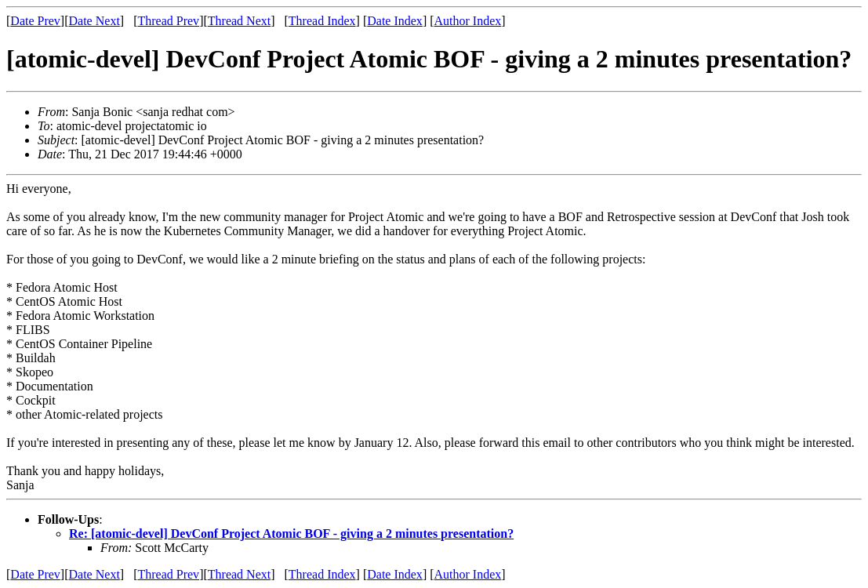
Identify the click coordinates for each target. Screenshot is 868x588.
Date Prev (35, 21)
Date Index (395, 21)
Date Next (94, 21)
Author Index (468, 21)
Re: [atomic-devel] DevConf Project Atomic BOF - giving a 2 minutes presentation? (291, 534)
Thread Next (239, 21)
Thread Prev (168, 21)
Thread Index (322, 21)
